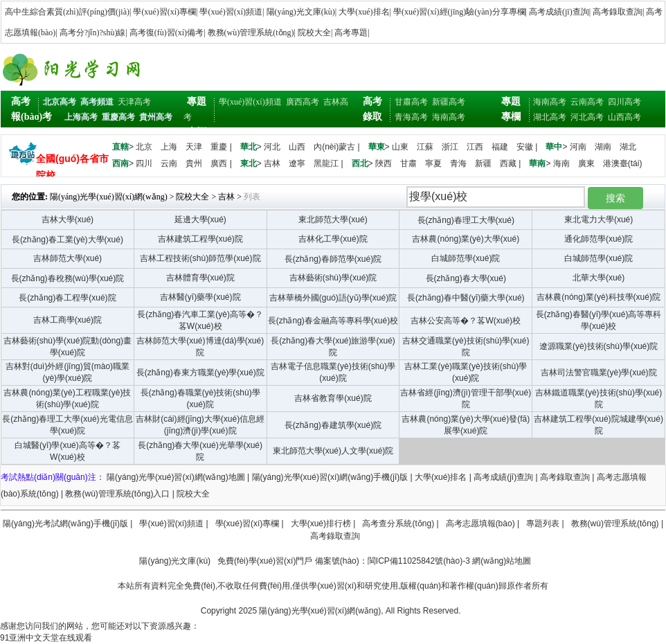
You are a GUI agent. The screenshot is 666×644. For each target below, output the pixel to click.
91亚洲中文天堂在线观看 (46, 638)
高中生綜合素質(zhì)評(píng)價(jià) (67, 12)
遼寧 (297, 163)
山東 (400, 147)
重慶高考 (118, 117)
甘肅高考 (411, 102)
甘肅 (408, 163)
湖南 (603, 147)
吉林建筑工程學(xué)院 (200, 239)
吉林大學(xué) (67, 220)
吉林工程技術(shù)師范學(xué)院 (200, 258)
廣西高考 (303, 102)
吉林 (272, 163)
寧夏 (433, 163)
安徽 (525, 147)
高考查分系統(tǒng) (398, 524)
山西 (297, 147)
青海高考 (411, 117)
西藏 (508, 163)
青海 (458, 163)
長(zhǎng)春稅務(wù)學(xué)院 (68, 278)
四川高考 (624, 102)
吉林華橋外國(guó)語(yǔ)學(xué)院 (333, 298)
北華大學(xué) (598, 278)
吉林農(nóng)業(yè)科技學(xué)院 (598, 297)
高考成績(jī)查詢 (559, 12)
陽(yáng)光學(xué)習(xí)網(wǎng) (109, 197)
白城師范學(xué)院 (466, 258)
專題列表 (543, 524)
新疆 (483, 163)
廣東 (586, 163)
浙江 (450, 147)
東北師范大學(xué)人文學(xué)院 (333, 451)
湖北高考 (550, 117)
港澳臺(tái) (623, 163)
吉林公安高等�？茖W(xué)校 (466, 321)
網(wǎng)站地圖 (502, 561)
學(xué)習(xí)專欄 (164, 12)
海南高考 (449, 117)
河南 (578, 147)
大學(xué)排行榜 (321, 524)
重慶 (219, 147)
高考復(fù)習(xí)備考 (166, 33)
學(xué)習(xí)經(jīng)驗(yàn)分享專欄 (459, 12)
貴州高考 (156, 117)
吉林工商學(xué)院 (67, 320)
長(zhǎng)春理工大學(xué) (466, 220)
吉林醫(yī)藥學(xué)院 (200, 297)
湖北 (628, 147)
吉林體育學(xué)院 (200, 278)
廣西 (219, 163)
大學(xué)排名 (364, 12)
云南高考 (587, 102)
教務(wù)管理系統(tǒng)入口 (117, 494)
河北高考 (587, 117)
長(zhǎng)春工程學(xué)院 (67, 298)
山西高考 (624, 117)
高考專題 (351, 33)
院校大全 (314, 33)
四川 (144, 163)
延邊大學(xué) (200, 220)
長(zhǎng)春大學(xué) (466, 278)
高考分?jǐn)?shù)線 (93, 33)
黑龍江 (326, 163)
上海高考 (81, 117)
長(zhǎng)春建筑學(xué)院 (333, 425)
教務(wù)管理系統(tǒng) (251, 33)
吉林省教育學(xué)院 (333, 398)
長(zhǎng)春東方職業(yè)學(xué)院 (200, 373)
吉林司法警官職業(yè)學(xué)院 (599, 373)
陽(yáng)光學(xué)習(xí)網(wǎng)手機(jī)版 (330, 477)
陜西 (384, 163)
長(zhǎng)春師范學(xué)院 (333, 259)
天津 (194, 147)
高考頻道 (97, 102)
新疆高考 (449, 102)
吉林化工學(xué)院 (333, 239)
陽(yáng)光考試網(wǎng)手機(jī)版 (65, 524)
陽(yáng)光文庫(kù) (301, 12)
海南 (561, 163)
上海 (169, 147)
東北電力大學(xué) (598, 220)
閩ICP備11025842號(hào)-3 (419, 561)
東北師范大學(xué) (333, 220)
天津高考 (134, 102)
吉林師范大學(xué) (67, 258)
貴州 (194, 163)
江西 (475, 147)
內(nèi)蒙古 (334, 147)
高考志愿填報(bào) (480, 524)
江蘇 (425, 147)
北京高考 (60, 102)
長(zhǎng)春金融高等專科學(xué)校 (333, 321)
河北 (272, 147)
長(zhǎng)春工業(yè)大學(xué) (67, 240)
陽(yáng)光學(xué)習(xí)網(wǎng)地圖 (176, 477)
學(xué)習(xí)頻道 (231, 12)
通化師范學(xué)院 (598, 239)
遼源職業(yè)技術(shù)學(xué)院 (598, 346)
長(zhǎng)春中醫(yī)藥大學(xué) (466, 298)
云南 (169, 163)
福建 (500, 147)
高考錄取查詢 (618, 12)
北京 (144, 147)
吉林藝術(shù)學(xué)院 (333, 278)
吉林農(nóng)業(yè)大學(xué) (466, 239)
